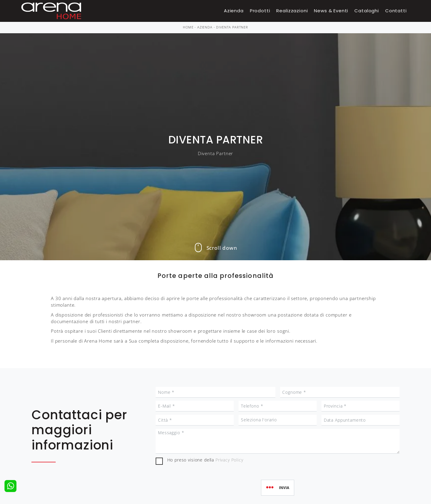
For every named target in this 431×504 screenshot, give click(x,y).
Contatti (396, 11)
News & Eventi (331, 11)
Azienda (234, 11)
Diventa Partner (232, 27)
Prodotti (260, 11)
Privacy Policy (229, 460)
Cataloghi (367, 11)
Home (188, 27)
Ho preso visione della (205, 460)
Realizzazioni (292, 11)
